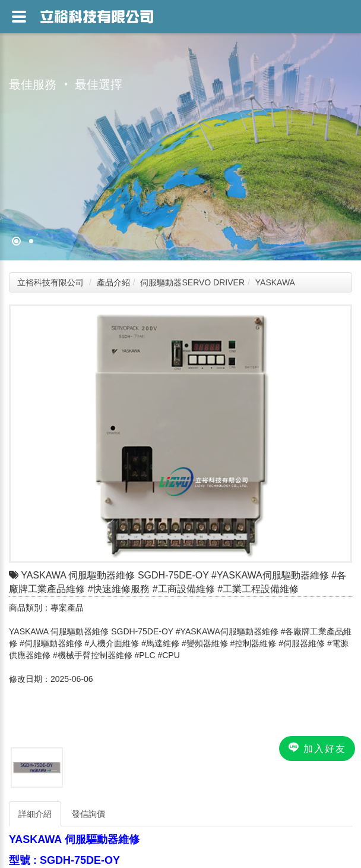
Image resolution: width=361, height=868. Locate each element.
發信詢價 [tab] (88, 814)
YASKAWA (275, 282)
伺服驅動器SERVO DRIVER (192, 282)
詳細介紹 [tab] (35, 814)
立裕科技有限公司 (50, 282)
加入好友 (317, 748)
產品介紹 (113, 282)
